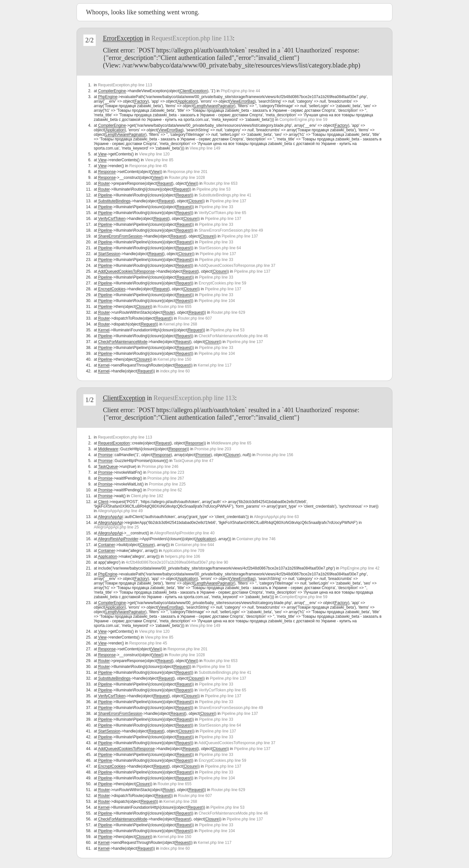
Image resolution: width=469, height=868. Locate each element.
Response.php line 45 (148, 166)
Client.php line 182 (147, 496)
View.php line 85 (159, 160)
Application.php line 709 (184, 551)
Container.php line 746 (256, 539)
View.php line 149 (205, 148)
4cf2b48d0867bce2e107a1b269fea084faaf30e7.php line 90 (177, 562)
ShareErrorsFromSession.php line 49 (231, 230)
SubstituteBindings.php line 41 (225, 195)
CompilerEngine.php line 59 (303, 120)
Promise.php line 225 (167, 484)
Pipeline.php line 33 (216, 207)
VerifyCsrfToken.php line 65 (222, 213)
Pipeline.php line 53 (213, 189)
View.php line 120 (154, 154)
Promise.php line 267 (166, 478)
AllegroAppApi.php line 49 (120, 511)
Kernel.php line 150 (174, 359)
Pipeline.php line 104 (217, 301)
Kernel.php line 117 (214, 365)
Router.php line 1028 (187, 178)
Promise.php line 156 (275, 455)
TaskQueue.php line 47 (194, 461)
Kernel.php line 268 (180, 324)
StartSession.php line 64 (220, 248)
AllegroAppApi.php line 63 (276, 517)
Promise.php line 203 (213, 449)
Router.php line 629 (228, 312)
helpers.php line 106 (182, 557)
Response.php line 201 (187, 172)
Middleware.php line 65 (231, 443)
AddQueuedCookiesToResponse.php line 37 (237, 266)
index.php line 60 (175, 371)
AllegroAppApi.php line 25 (116, 527)
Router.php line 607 (195, 318)
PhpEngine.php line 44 (241, 91)
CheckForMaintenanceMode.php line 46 (233, 336)
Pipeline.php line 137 (228, 201)
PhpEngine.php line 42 (360, 568)
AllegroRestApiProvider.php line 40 (184, 533)
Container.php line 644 (194, 545)
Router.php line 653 (220, 183)
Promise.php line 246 (160, 467)
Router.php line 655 (175, 307)
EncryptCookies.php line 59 (222, 283)
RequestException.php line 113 (192, 38)
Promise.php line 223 (166, 472)
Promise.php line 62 (164, 490)
